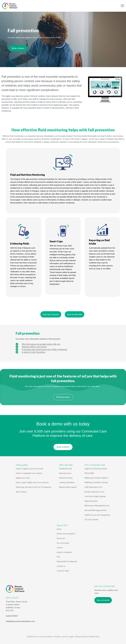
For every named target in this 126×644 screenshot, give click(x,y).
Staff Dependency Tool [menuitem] (93, 487)
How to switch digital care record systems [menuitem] (32, 482)
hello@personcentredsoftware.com (20, 621)
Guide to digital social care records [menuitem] (30, 469)
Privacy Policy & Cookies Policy (87, 637)
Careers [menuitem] (60, 548)
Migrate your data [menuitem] (23, 478)
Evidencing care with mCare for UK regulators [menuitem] (34, 487)
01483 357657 (12, 616)
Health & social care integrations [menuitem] (97, 515)
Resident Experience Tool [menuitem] (94, 492)
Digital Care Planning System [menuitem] (96, 469)
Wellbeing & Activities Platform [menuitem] (97, 478)
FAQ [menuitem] (58, 557)
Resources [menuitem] (61, 538)
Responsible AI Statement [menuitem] (67, 561)
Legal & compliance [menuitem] (64, 552)
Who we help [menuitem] (66, 465)
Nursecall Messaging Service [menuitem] (96, 510)
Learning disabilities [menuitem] (67, 482)
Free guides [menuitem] (22, 465)
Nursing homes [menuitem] (65, 473)
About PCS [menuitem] (62, 525)
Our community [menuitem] (63, 543)
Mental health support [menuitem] (68, 487)
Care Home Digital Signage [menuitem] (95, 496)
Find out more (63, 397)
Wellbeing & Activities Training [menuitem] (96, 482)
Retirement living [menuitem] (66, 478)
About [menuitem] (59, 529)
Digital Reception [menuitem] (91, 501)
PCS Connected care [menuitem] (95, 465)
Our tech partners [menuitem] (92, 519)
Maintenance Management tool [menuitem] (97, 506)
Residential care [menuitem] (66, 469)
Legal (71, 637)
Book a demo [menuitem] (21, 492)
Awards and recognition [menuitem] (66, 534)
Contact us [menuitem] (61, 566)
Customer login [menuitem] (63, 571)
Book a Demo (18, 48)
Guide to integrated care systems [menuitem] (29, 473)
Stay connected (103, 600)
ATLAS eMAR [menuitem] (89, 473)
